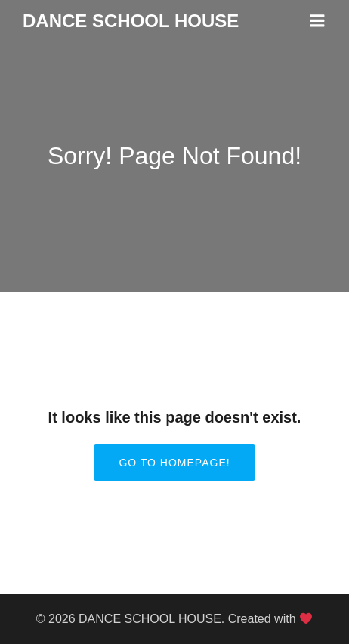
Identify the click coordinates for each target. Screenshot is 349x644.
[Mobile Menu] (317, 21)
